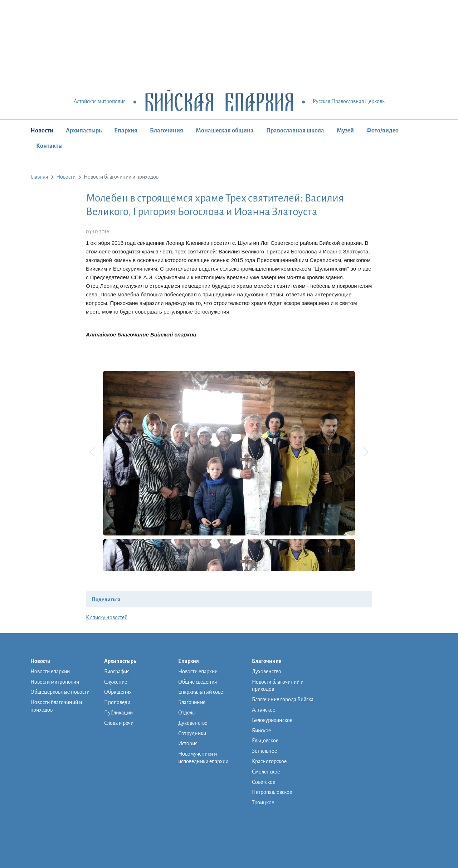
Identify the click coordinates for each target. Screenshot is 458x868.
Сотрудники (192, 733)
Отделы (187, 713)
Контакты (49, 146)
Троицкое (263, 802)
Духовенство (193, 723)
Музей (345, 131)
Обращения (118, 692)
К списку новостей (107, 617)
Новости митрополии (55, 682)
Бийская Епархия (219, 102)
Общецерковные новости (60, 692)
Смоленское (266, 772)
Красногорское (269, 761)
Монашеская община (225, 131)
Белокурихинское (272, 720)
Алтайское (264, 710)
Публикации (118, 713)
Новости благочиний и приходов (56, 706)
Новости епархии (50, 671)
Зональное (264, 751)
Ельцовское (265, 741)
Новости (42, 131)
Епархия (126, 131)
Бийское (261, 731)
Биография (117, 671)
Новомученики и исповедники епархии (203, 758)
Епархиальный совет (202, 692)
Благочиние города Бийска (283, 699)
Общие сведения (198, 682)
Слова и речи (119, 723)
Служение (116, 682)
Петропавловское (272, 792)
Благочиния (167, 131)
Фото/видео (383, 131)
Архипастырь (84, 131)
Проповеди (117, 702)
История (188, 743)
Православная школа (295, 131)
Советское (264, 782)
